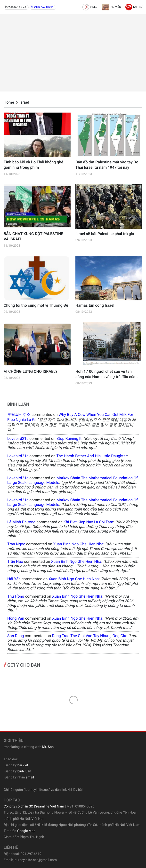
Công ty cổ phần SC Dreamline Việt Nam (34, 807)
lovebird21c (18, 438)
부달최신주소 (19, 415)
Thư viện (111, 7)
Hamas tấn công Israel (95, 305)
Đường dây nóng (42, 7)
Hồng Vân (16, 618)
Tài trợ (134, 7)
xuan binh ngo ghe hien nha (78, 544)
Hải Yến (14, 579)
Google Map (26, 831)
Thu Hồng (16, 596)
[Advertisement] (73, 53)
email (30, 777)
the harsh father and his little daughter (92, 456)
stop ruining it (69, 438)
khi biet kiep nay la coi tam (88, 522)
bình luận (24, 771)
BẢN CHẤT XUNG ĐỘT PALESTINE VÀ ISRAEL (33, 236)
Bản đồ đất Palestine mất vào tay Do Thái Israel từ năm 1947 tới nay (107, 165)
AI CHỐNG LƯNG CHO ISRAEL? (30, 371)
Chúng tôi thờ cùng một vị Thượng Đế (36, 305)
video (90, 7)
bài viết (23, 765)
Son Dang (16, 636)
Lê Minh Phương (21, 522)
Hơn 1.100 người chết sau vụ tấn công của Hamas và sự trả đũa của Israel (105, 374)
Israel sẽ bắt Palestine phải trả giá (105, 234)
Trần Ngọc (16, 544)
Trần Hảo (15, 561)
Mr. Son (48, 747)
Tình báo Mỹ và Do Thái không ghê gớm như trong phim (33, 165)
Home (9, 102)
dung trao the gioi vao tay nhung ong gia (89, 636)
